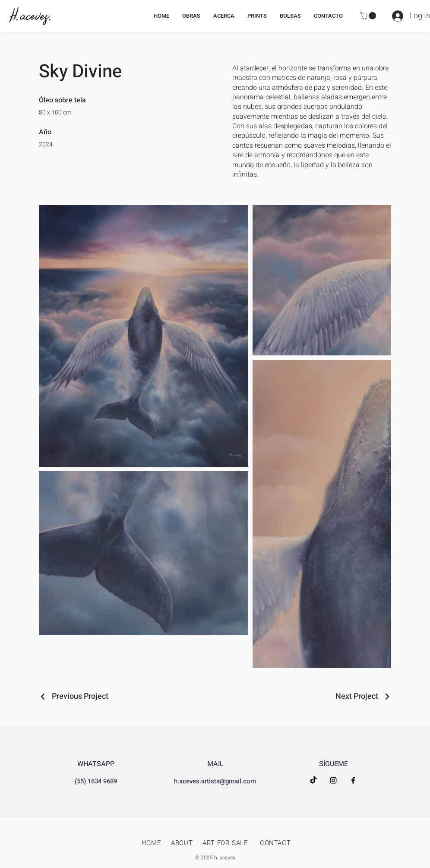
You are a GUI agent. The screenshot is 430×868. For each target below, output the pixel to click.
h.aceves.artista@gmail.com (215, 781)
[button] (369, 16)
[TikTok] (313, 780)
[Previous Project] (74, 696)
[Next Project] (363, 696)
